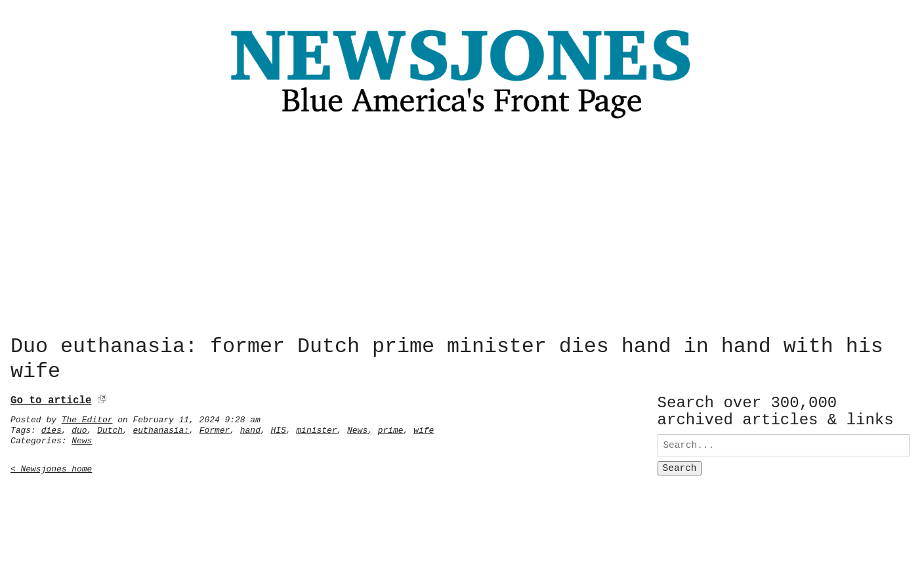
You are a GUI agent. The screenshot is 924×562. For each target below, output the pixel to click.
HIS (278, 428)
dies (52, 428)
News (357, 428)
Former (215, 428)
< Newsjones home (51, 466)
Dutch (110, 428)
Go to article (51, 398)
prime (391, 428)
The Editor (87, 417)
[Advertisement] (462, 231)
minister (316, 428)
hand (250, 428)
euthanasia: (161, 428)
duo (79, 428)
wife (424, 428)
